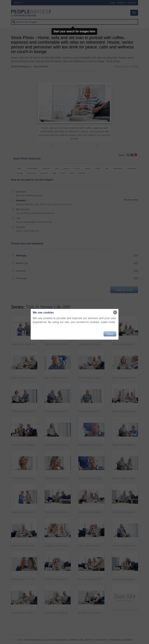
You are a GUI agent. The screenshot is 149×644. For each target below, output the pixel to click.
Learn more (108, 322)
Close (110, 334)
